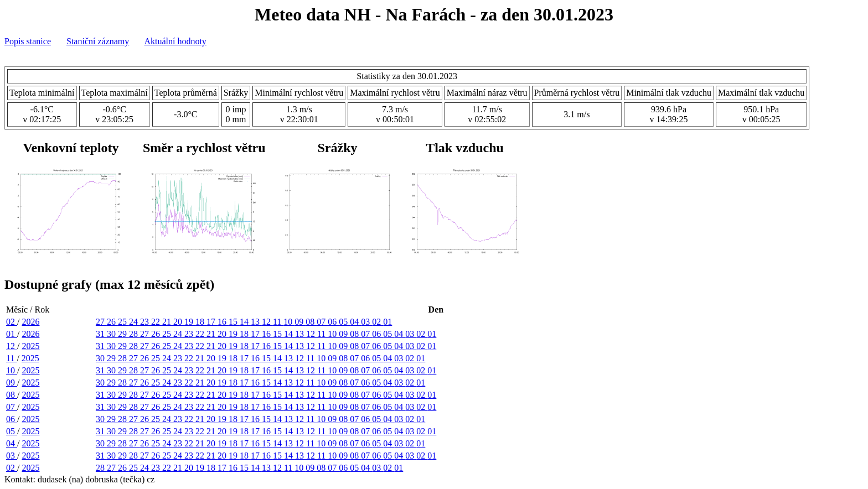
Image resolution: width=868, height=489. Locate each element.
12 (267, 322)
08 (311, 322)
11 (278, 322)
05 (344, 322)
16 (223, 322)
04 (355, 322)
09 (300, 322)
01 (387, 322)
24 (135, 322)
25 (123, 322)
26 (112, 322)
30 (112, 334)
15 (234, 322)
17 (212, 322)
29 (123, 334)
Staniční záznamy (98, 41)
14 (245, 322)
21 (168, 322)
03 (366, 322)
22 (157, 322)
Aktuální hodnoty (175, 41)
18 (201, 322)
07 (322, 322)
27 (101, 322)
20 (179, 322)
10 (289, 322)
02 (12, 322)
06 (333, 322)
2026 (30, 322)
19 (190, 322)
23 (146, 322)
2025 (30, 346)
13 (256, 322)
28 (135, 334)
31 (101, 334)
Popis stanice (28, 41)
